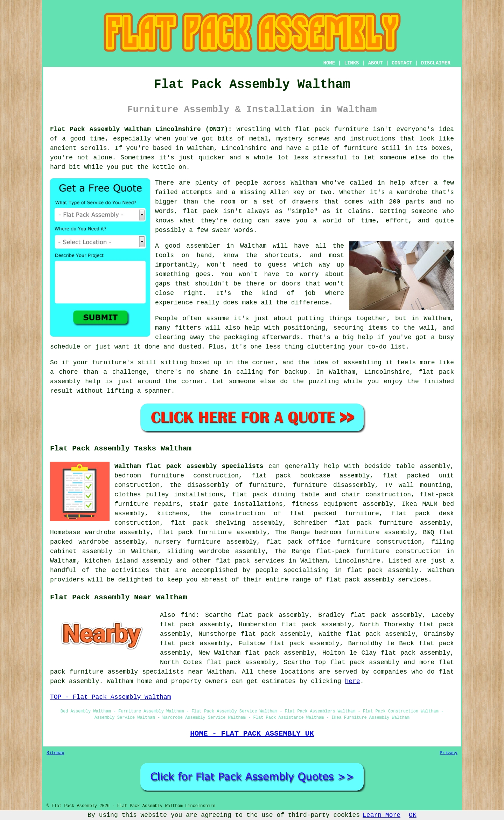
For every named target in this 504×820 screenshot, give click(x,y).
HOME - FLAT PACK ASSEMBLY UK (252, 733)
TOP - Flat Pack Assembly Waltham (111, 697)
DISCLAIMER (436, 63)
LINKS (351, 63)
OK (413, 815)
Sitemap (55, 753)
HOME (329, 63)
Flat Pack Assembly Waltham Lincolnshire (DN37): (141, 129)
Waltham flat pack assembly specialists (189, 466)
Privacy (449, 753)
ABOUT (376, 63)
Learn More (381, 815)
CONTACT (402, 63)
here (353, 681)
